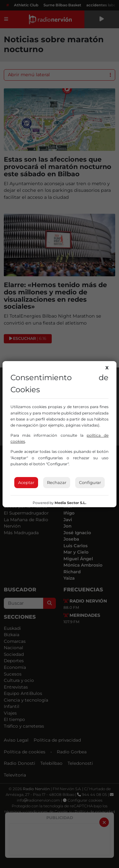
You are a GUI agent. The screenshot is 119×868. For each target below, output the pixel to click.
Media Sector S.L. (70, 503)
